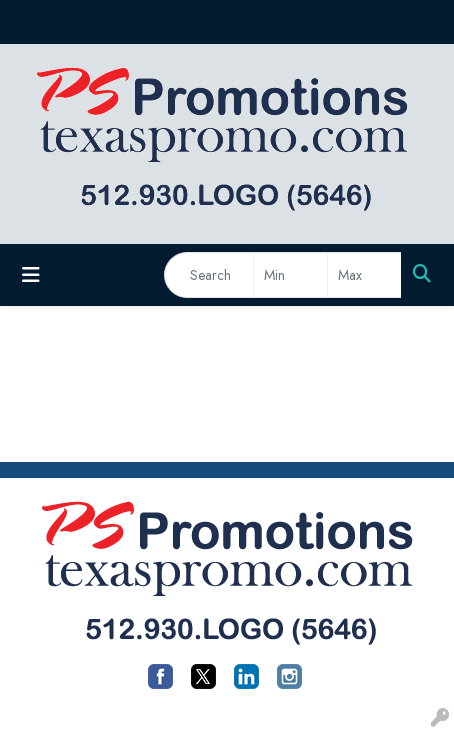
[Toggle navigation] (31, 275)
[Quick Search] (209, 275)
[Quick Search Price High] (364, 275)
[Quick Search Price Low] (290, 275)
